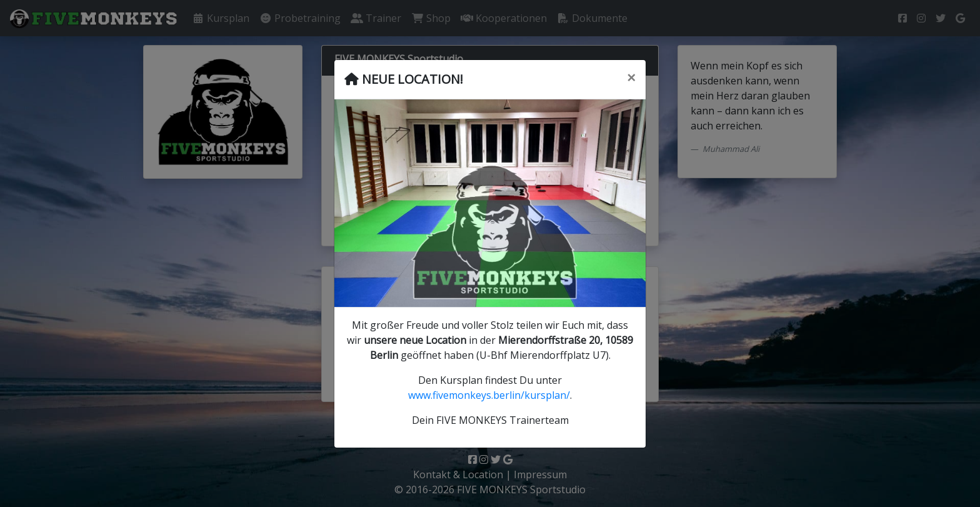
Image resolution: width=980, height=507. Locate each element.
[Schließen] (631, 78)
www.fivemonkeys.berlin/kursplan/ (489, 395)
